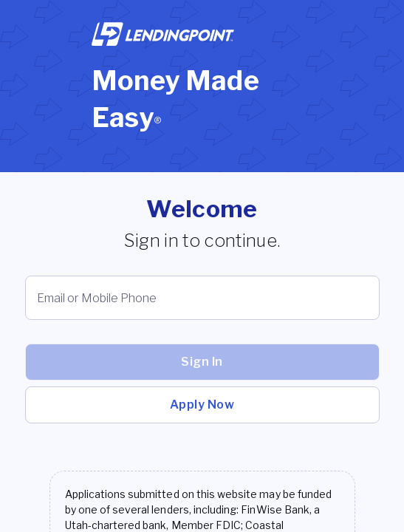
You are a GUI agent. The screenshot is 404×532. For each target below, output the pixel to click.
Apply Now (202, 405)
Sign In (202, 362)
